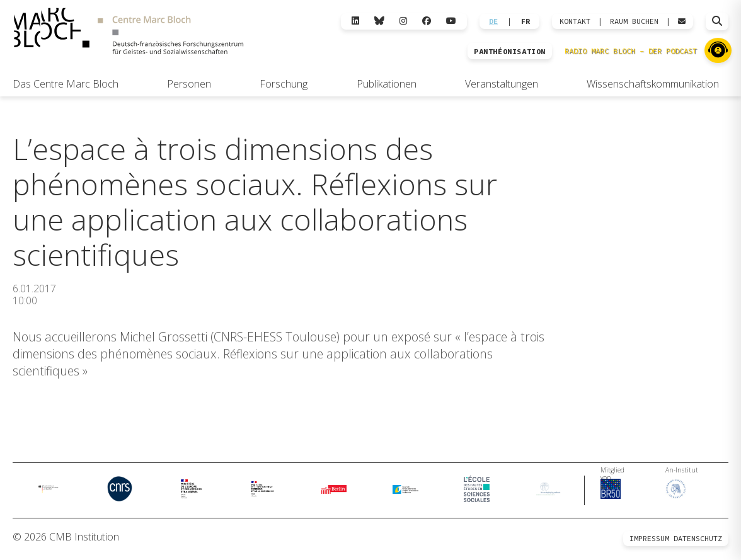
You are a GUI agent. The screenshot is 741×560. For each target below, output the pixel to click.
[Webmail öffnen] (682, 21)
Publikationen (387, 84)
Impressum (649, 543)
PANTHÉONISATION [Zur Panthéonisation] (510, 52)
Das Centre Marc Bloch (66, 84)
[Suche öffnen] (717, 21)
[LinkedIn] (355, 21)
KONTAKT (575, 21)
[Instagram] (403, 21)
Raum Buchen (634, 21)
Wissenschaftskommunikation (653, 84)
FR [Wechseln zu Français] (526, 21)
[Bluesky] (379, 21)
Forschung (284, 84)
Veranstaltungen (502, 84)
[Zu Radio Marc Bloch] (718, 50)
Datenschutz (698, 543)
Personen (189, 84)
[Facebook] (427, 21)
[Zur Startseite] (129, 33)
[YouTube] (451, 21)
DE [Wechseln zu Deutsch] (493, 21)
